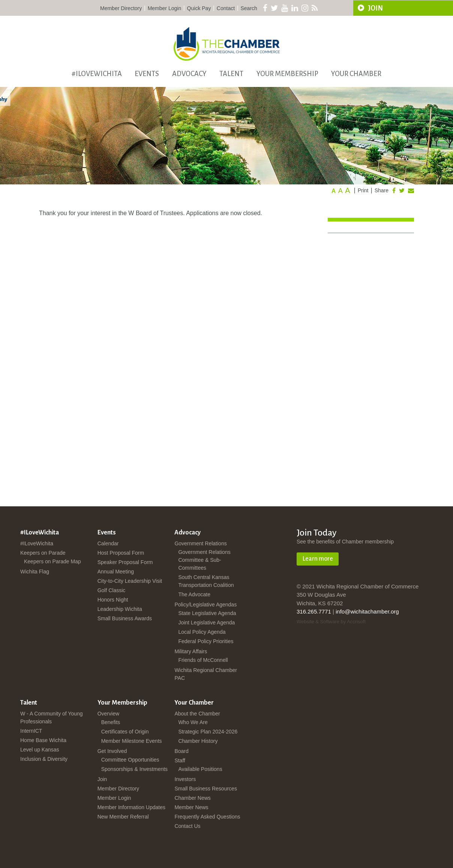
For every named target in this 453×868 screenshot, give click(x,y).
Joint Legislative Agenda (206, 623)
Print (363, 190)
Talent (231, 74)
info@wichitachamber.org (367, 611)
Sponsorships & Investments (134, 769)
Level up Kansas (40, 750)
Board (181, 751)
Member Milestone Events (132, 741)
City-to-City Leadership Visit (130, 581)
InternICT (31, 731)
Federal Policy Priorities (206, 641)
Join (102, 779)
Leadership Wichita (120, 609)
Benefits (111, 722)
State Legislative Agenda (207, 613)
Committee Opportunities (130, 760)
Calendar (108, 543)
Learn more (318, 559)
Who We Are (193, 722)
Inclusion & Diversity (44, 759)
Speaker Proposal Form (125, 562)
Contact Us (187, 826)
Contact (226, 8)
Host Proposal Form (121, 553)
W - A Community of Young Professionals (52, 718)
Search (249, 8)
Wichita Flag (35, 572)
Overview (108, 714)
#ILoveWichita (97, 74)
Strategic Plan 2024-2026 (208, 732)
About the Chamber (197, 714)
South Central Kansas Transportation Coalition (206, 581)
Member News (191, 807)
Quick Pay (199, 8)
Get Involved (112, 751)
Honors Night (113, 600)
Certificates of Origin (125, 732)
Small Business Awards (125, 618)
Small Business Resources (206, 789)
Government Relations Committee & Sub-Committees (204, 560)
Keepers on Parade (43, 553)
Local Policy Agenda (202, 632)
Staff (180, 760)
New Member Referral (123, 817)
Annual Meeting (116, 572)
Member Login (165, 8)
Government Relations (200, 543)
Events (147, 74)
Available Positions (200, 769)
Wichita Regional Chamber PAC (206, 674)
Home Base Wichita (43, 740)
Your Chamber (356, 74)
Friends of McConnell (203, 660)
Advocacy (189, 74)
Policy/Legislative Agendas (205, 605)
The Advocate (194, 594)
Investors (185, 779)
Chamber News (192, 798)
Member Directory (121, 8)
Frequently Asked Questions (207, 817)
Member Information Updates (131, 807)
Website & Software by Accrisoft (331, 622)
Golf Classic (112, 590)
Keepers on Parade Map (52, 561)
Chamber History (198, 741)
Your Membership (287, 74)
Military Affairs (191, 651)
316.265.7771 (314, 611)
